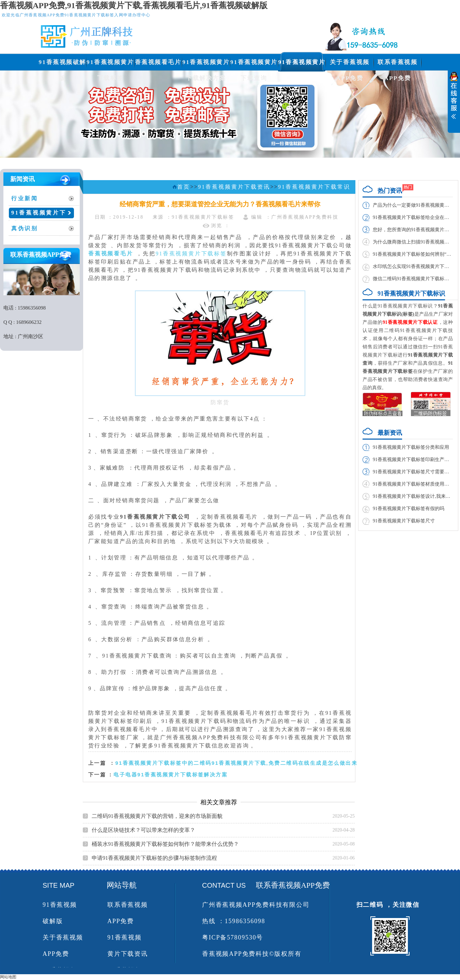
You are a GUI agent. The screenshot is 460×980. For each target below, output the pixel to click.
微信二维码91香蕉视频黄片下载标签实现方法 (413, 279)
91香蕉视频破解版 (63, 65)
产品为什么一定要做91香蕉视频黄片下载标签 (413, 205)
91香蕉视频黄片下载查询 (254, 65)
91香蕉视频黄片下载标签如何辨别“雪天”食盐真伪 (413, 254)
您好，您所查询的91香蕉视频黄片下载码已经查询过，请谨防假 (413, 230)
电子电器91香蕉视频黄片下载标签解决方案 (171, 774)
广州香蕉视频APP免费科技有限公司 (256, 905)
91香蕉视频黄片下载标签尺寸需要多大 (413, 472)
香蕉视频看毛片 (158, 62)
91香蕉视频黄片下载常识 (38, 215)
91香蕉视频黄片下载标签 (110, 65)
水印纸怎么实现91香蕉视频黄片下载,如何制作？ (413, 266)
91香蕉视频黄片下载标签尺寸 (404, 521)
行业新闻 (25, 198)
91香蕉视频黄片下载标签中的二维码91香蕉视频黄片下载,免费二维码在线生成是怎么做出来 (236, 763)
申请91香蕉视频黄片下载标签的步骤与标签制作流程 (154, 858)
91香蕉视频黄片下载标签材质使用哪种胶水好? (413, 484)
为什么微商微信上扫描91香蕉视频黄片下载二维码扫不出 (413, 242)
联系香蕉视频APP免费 (397, 65)
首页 (184, 187)
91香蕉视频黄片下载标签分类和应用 (411, 447)
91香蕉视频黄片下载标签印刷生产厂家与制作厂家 (413, 460)
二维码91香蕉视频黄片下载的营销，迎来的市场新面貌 (157, 816)
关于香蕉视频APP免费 (350, 65)
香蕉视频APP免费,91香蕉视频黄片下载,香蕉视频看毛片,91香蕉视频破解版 (134, 5)
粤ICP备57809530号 (233, 937)
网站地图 (8, 977)
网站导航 (122, 885)
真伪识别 (25, 228)
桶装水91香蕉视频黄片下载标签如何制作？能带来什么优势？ (165, 844)
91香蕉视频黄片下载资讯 (302, 65)
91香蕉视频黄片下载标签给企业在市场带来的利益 (413, 217)
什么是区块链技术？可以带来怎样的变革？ (143, 830)
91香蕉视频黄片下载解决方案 (206, 65)
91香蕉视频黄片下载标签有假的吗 (409, 509)
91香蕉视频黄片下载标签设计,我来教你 (413, 496)
